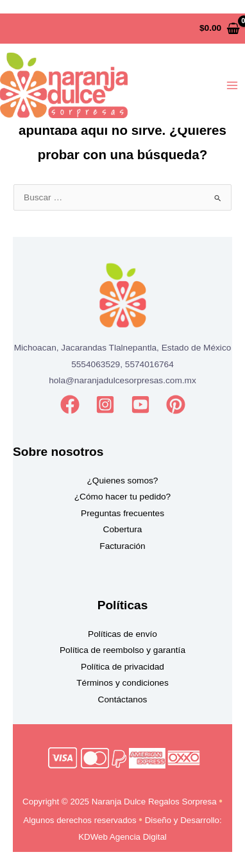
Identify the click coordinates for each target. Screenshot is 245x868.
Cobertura (123, 529)
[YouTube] (140, 404)
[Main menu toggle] (232, 86)
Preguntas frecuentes (122, 513)
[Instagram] (105, 404)
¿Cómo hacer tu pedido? (122, 497)
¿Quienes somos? (123, 481)
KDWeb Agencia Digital (122, 837)
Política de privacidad (122, 667)
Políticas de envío (122, 634)
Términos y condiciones (122, 683)
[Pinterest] (176, 404)
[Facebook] (70, 404)
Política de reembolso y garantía (122, 650)
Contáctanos (123, 699)
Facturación (122, 546)
